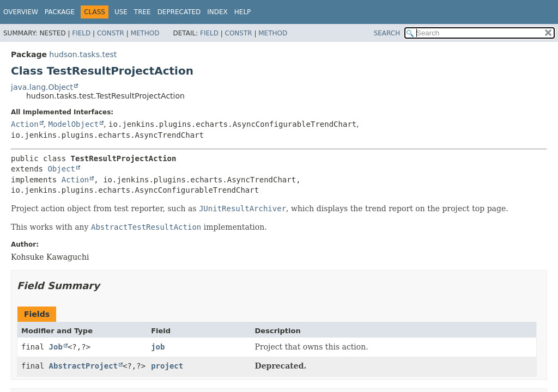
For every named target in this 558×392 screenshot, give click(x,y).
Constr (111, 33)
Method (145, 33)
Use (121, 12)
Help (243, 12)
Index (217, 12)
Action (25, 124)
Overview (21, 12)
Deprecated (179, 12)
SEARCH (387, 33)
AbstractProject (83, 366)
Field (81, 33)
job (158, 347)
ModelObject (73, 124)
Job (56, 347)
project (167, 366)
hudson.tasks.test (83, 54)
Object (61, 169)
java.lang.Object (42, 87)
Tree (142, 12)
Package (60, 12)
